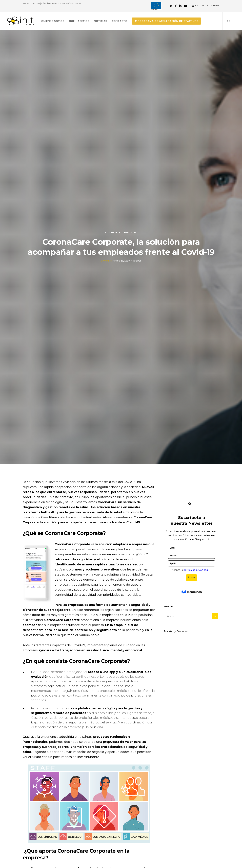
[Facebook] (176, 6)
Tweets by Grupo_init (176, 631)
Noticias (131, 233)
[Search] (226, 21)
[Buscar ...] (191, 616)
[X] (171, 6)
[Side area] (234, 21)
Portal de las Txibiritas (206, 6)
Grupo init (113, 233)
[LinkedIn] (180, 6)
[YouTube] (186, 6)
